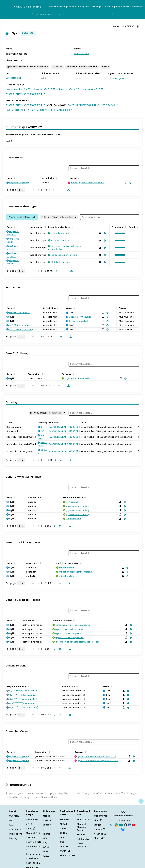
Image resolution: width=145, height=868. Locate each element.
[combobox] (72, 14)
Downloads (32, 820)
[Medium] (121, 825)
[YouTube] (134, 825)
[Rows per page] (21, 190)
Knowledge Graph (66, 7)
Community (136, 7)
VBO (45, 843)
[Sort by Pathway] (73, 374)
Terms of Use (33, 854)
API (29, 824)
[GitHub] (125, 825)
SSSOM (64, 833)
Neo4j (30, 828)
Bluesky (99, 838)
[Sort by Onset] (137, 227)
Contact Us (15, 829)
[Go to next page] (56, 271)
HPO (45, 829)
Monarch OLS (84, 820)
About (53, 7)
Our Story (14, 816)
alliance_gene (116, 78)
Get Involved (101, 816)
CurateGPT (66, 851)
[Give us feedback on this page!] (141, 801)
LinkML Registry (81, 845)
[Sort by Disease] (78, 178)
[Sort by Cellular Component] (80, 563)
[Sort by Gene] (14, 178)
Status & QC (33, 837)
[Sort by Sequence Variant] (28, 686)
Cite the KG (32, 858)
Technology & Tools (100, 7)
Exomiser (65, 820)
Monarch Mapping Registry (82, 827)
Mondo (47, 816)
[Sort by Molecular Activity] (85, 497)
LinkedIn (99, 829)
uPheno (47, 825)
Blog (98, 825)
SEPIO (46, 852)
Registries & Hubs (120, 7)
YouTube (100, 834)
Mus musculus (82, 53)
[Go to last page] (61, 271)
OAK (62, 837)
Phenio (47, 834)
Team (12, 820)
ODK (62, 842)
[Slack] (116, 825)
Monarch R (33, 833)
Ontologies (83, 7)
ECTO (46, 856)
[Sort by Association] (56, 178)
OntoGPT (65, 846)
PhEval (63, 824)
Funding (13, 838)
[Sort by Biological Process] (74, 620)
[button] (119, 233)
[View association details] (130, 183)
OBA (45, 838)
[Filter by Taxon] (59, 217)
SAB (11, 825)
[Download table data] (68, 190)
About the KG (33, 863)
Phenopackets (68, 855)
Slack (98, 820)
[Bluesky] (123, 829)
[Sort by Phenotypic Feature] (72, 227)
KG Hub (81, 835)
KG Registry (83, 839)
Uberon (47, 820)
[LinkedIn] (130, 825)
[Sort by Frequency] (125, 227)
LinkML (63, 828)
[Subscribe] (112, 825)
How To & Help (34, 842)
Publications (16, 834)
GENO (46, 847)
